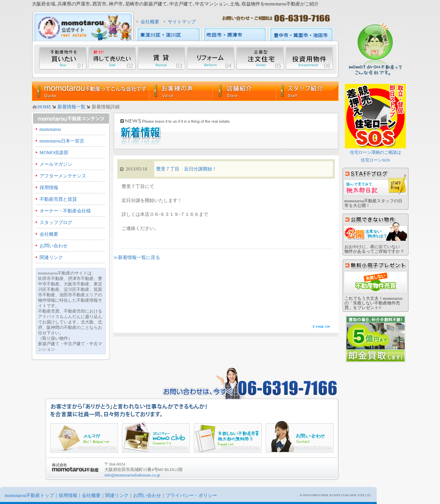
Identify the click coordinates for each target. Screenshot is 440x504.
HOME (44, 107)
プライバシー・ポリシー (191, 495)
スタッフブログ (56, 222)
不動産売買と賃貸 (58, 199)
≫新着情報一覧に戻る (137, 257)
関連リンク (51, 257)
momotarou (50, 129)
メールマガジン (56, 164)
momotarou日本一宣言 (62, 141)
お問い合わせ (54, 246)
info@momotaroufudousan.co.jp (132, 475)
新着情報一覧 (71, 107)
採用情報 (49, 188)
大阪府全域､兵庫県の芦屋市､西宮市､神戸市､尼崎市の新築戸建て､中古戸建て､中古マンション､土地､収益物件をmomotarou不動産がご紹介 (175, 4)
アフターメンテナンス (63, 176)
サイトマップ (182, 22)
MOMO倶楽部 (54, 153)
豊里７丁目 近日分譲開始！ (186, 169)
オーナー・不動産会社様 (65, 211)
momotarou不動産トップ (29, 495)
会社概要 (150, 22)
